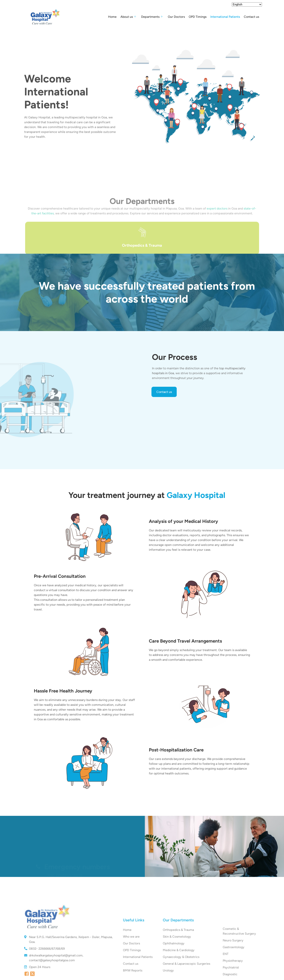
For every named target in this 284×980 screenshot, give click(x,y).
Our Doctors (176, 17)
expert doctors (217, 241)
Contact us (251, 17)
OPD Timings (198, 17)
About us (128, 17)
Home (112, 17)
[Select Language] (247, 4)
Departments (152, 17)
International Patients (225, 17)
